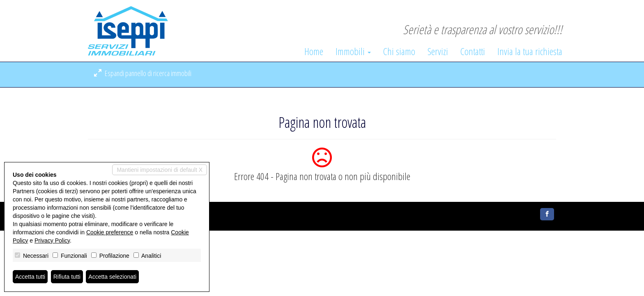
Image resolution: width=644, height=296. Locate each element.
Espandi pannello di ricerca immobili (143, 73)
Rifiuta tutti (67, 277)
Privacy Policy (52, 240)
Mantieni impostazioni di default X (160, 170)
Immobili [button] (353, 51)
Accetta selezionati (112, 277)
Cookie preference (110, 232)
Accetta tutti (30, 277)
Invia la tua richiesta (530, 51)
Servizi (438, 51)
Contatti (473, 51)
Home (314, 51)
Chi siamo (399, 51)
